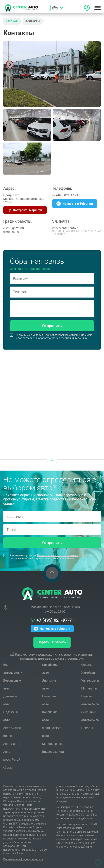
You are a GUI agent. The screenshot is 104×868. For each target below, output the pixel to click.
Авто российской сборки (12, 760)
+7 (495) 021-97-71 (65, 195)
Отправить (52, 326)
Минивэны (89, 688)
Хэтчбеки (88, 673)
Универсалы (90, 680)
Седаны (87, 665)
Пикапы (87, 728)
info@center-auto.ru (66, 228)
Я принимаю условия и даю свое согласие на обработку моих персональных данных (51, 337)
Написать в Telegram (75, 204)
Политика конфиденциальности (23, 859)
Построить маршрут (25, 210)
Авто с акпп (12, 744)
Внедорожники (53, 752)
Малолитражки (53, 744)
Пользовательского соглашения (64, 335)
